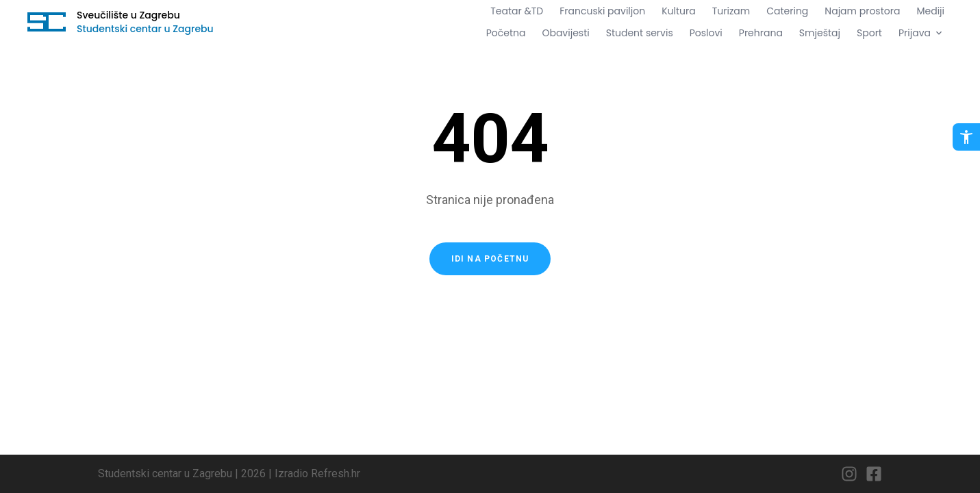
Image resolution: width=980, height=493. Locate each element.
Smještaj (820, 33)
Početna (506, 33)
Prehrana (761, 33)
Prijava (921, 33)
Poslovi (706, 33)
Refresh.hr (336, 473)
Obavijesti (565, 33)
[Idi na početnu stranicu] (47, 22)
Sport (869, 33)
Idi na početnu (490, 259)
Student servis (640, 33)
